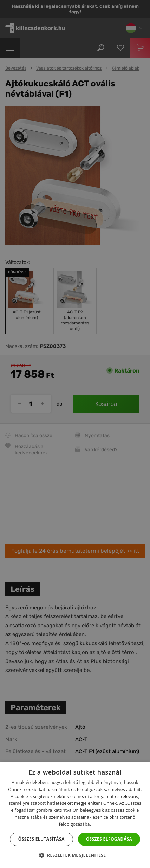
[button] (75, 855)
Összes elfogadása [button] (109, 839)
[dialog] (75, 434)
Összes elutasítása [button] (41, 839)
